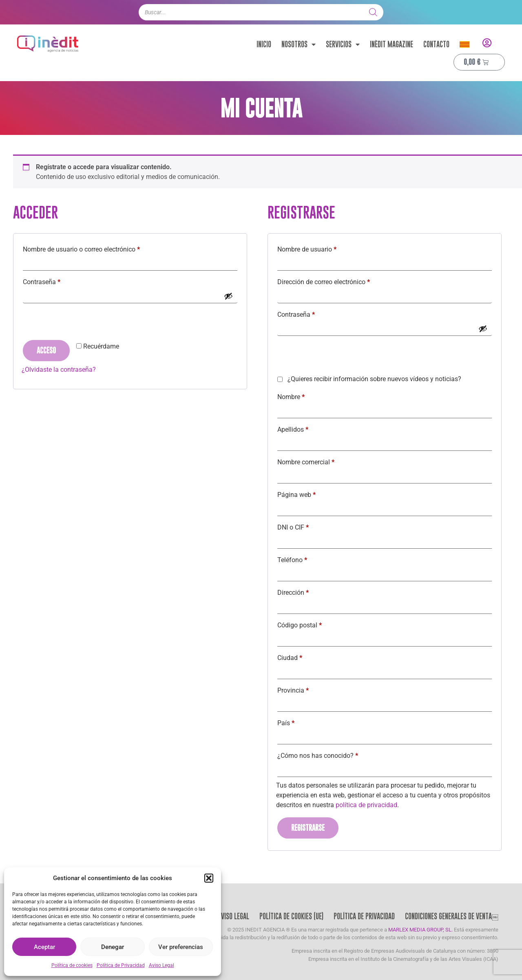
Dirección (293, 593)
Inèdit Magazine (391, 44)
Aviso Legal (161, 965)
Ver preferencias (181, 947)
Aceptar (44, 947)
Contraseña (57, 281)
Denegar (113, 947)
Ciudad (290, 658)
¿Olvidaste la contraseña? (59, 370)
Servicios (343, 44)
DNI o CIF (293, 527)
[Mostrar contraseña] (228, 296)
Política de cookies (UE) (291, 916)
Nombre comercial (306, 462)
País (286, 723)
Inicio (264, 44)
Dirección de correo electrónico (339, 281)
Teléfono (292, 560)
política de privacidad (366, 805)
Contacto (436, 44)
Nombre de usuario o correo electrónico (97, 248)
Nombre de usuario (323, 248)
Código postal (300, 625)
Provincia (293, 690)
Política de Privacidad (121, 965)
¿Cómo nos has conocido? (318, 756)
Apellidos (293, 429)
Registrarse (308, 828)
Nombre (291, 397)
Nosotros (299, 44)
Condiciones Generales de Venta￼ (452, 916)
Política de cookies (72, 965)
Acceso (46, 350)
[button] (209, 878)
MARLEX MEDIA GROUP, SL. (420, 930)
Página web (296, 495)
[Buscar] (373, 12)
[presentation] (84, 323)
